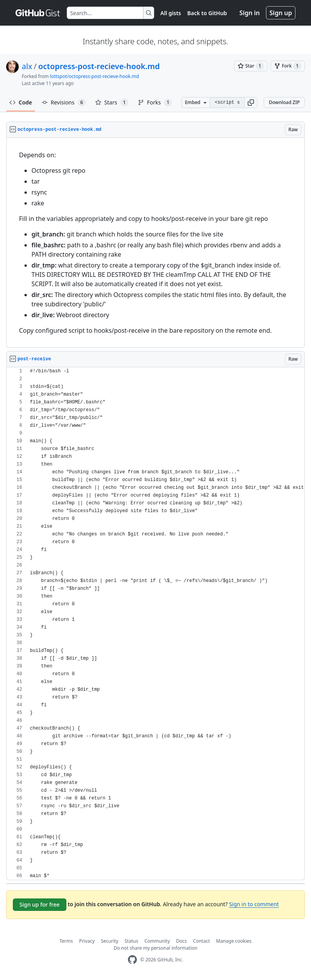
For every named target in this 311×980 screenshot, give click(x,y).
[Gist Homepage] (38, 13)
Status (131, 941)
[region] (155, 243)
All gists (171, 13)
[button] (251, 103)
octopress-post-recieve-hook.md (99, 66)
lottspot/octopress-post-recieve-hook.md (95, 76)
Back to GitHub (207, 13)
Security (110, 941)
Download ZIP (284, 102)
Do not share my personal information (156, 948)
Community (157, 941)
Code (21, 102)
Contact (201, 941)
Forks (155, 103)
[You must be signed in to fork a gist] (288, 66)
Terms (66, 941)
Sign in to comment (254, 904)
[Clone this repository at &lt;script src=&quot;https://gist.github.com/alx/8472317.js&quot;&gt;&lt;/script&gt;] (227, 103)
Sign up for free (40, 904)
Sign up (281, 13)
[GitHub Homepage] (132, 960)
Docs (182, 941)
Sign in (250, 13)
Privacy (87, 941)
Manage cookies (234, 941)
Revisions (64, 103)
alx (27, 66)
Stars (112, 103)
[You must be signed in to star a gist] (251, 66)
